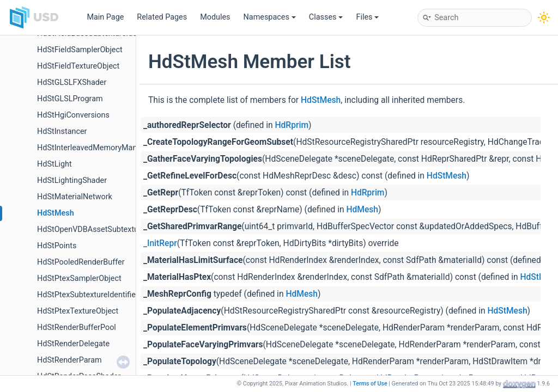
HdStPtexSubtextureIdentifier (88, 295)
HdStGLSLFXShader (72, 82)
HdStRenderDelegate (73, 344)
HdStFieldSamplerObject (80, 50)
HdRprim (292, 125)
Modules (215, 17)
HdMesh (362, 210)
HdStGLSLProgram (70, 99)
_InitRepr (160, 243)
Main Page (105, 17)
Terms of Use (370, 384)
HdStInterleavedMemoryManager (95, 148)
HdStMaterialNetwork (75, 197)
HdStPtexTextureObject (78, 311)
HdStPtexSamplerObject (79, 278)
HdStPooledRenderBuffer (81, 262)
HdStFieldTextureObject (78, 66)
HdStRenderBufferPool (77, 327)
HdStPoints (57, 246)
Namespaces (270, 17)
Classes (326, 17)
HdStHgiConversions (73, 115)
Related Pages (162, 17)
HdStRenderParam (69, 360)
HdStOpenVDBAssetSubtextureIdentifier (107, 229)
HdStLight (54, 164)
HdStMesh (56, 213)
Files (367, 17)
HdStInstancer (62, 131)
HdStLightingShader (72, 180)
